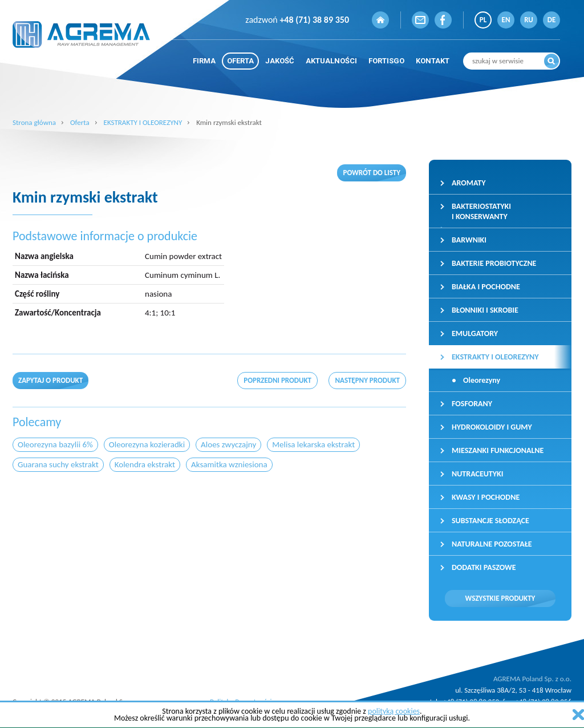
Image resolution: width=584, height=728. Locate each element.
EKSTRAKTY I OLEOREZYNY (143, 122)
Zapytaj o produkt (50, 380)
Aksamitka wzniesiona (229, 464)
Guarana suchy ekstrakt (58, 464)
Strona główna (34, 122)
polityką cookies (394, 711)
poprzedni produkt (277, 380)
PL (483, 20)
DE (552, 20)
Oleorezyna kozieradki (147, 444)
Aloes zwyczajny (228, 444)
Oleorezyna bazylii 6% (55, 444)
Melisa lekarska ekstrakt (313, 444)
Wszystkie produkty (500, 598)
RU (529, 20)
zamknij (578, 715)
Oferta (80, 122)
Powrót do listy (372, 173)
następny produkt (367, 380)
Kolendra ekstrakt (145, 464)
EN (506, 20)
